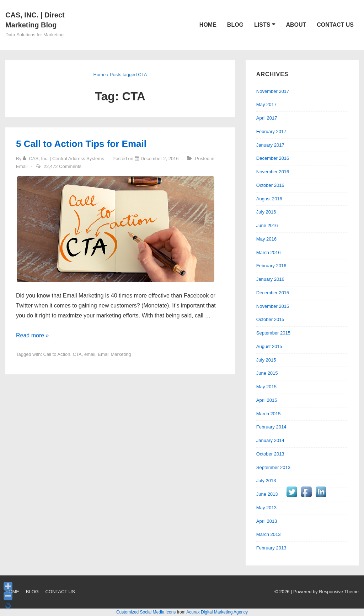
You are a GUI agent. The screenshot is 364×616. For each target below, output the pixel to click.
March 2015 (269, 414)
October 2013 (270, 454)
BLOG (235, 25)
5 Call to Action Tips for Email (81, 144)
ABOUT (296, 25)
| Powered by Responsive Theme (325, 592)
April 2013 (267, 521)
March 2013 (269, 534)
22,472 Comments (63, 166)
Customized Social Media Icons (146, 612)
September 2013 (273, 467)
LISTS (262, 25)
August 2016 (269, 199)
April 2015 (267, 400)
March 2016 (269, 252)
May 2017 (266, 104)
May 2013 (266, 508)
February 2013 (271, 548)
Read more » (33, 335)
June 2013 (267, 494)
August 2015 (269, 346)
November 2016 (273, 172)
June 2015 (267, 373)
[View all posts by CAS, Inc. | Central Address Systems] (64, 159)
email (90, 354)
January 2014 (270, 440)
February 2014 (271, 427)
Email (22, 166)
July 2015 (266, 360)
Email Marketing (114, 354)
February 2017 (271, 131)
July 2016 (266, 212)
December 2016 (273, 158)
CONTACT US (335, 25)
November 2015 (273, 306)
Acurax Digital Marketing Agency (217, 612)
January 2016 (270, 279)
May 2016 (266, 239)
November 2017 (273, 91)
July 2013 (266, 481)
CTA (77, 354)
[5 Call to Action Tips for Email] (160, 159)
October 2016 (270, 185)
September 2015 (273, 333)
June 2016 (267, 225)
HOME (208, 25)
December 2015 (273, 293)
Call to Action (57, 354)
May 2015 (266, 387)
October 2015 (270, 319)
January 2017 (270, 145)
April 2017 (267, 118)
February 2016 (271, 266)
